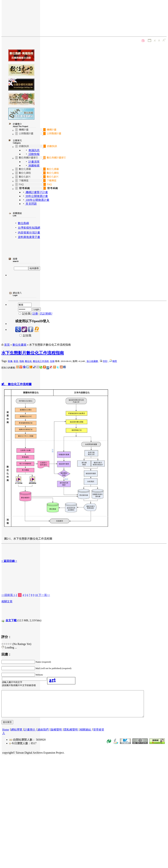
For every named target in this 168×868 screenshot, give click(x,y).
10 (36, 595)
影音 (16, 361)
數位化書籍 (19, 345)
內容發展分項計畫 (29, 233)
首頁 (7, 345)
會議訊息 (34, 150)
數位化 (28, 361)
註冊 (35, 314)
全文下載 (11, 620)
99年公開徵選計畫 (36, 196)
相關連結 (85, 735)
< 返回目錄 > (9, 561)
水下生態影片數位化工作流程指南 (33, 353)
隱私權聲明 (71, 735)
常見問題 (31, 204)
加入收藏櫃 (92, 361)
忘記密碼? (46, 314)
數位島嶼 (23, 223)
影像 (10, 361)
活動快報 (34, 154)
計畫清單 (34, 162)
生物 (52, 361)
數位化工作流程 (41, 361)
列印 (105, 361)
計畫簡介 (30, 735)
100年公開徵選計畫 (37, 200)
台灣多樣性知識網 (29, 228)
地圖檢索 (34, 166)
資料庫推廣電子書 (29, 237)
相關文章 (7, 601)
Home (6, 735)
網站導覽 (17, 735)
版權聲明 (56, 735)
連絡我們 (43, 735)
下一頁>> (44, 595)
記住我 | (24, 314)
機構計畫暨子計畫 (36, 192)
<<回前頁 (7, 595)
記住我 (23, 335)
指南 (22, 361)
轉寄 (115, 361)
